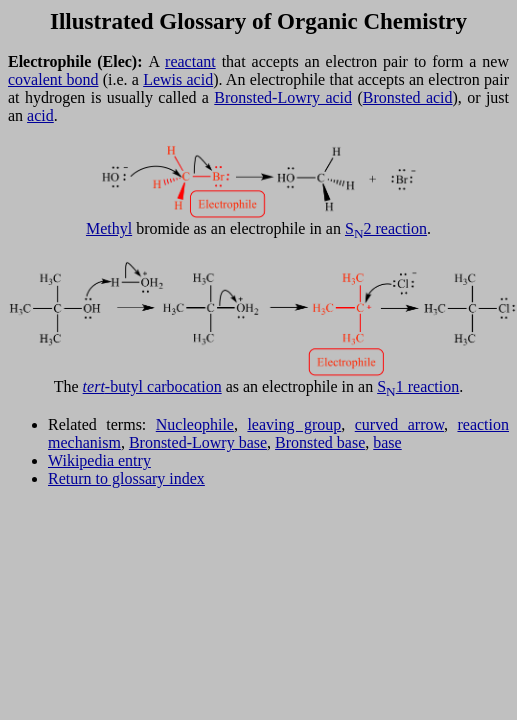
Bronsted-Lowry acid (283, 97)
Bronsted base (320, 442)
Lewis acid (178, 79)
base (387, 442)
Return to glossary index (126, 478)
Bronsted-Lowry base (198, 442)
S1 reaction (418, 386)
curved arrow (399, 424)
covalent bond (53, 79)
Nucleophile (195, 424)
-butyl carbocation (152, 386)
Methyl (109, 228)
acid (40, 115)
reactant (190, 61)
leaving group (294, 424)
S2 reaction (386, 228)
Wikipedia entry (99, 460)
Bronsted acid (408, 97)
